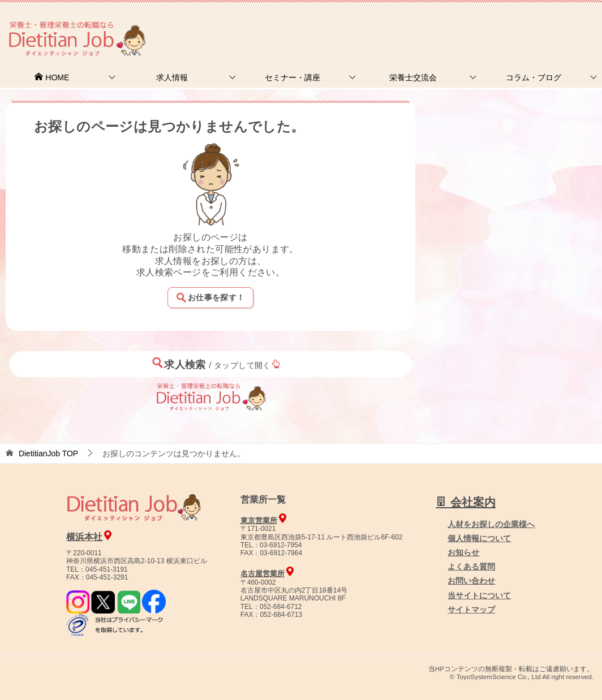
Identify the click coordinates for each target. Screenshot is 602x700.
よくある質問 (471, 567)
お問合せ (408, 25)
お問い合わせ (471, 581)
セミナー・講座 (293, 77)
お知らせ (463, 552)
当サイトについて (479, 595)
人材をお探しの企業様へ (526, 24)
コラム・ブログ (534, 77)
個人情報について (479, 538)
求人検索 (216, 364)
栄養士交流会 (413, 77)
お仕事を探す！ (210, 297)
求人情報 (172, 77)
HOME (51, 77)
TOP (48, 453)
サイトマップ (471, 610)
